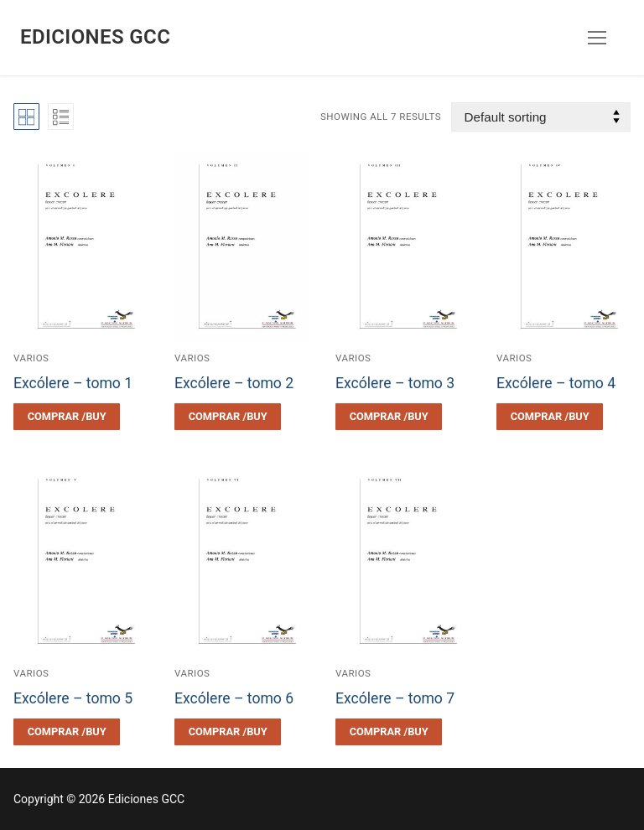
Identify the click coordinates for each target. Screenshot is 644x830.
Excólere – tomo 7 (395, 698)
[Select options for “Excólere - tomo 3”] (389, 417)
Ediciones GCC (95, 37)
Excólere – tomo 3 (395, 383)
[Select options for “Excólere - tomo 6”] (228, 732)
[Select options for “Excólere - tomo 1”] (67, 417)
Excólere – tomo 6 (234, 698)
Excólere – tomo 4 (556, 383)
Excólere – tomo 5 (73, 698)
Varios (31, 358)
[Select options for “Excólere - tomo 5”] (67, 732)
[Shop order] (541, 117)
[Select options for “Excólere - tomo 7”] (389, 732)
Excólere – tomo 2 (234, 383)
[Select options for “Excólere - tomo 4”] (550, 417)
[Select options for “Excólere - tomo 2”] (228, 417)
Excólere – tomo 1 (73, 383)
